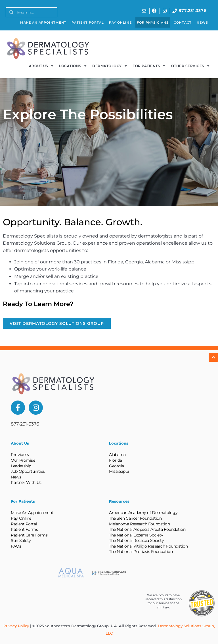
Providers (20, 455)
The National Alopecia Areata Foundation (147, 529)
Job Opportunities (28, 471)
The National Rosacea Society (136, 540)
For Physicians (153, 22)
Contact (183, 22)
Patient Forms (24, 529)
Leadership (21, 466)
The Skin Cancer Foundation (135, 518)
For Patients (149, 66)
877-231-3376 (25, 424)
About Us (41, 66)
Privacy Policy (16, 626)
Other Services (190, 66)
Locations (73, 66)
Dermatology (110, 66)
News (202, 22)
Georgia (117, 466)
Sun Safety (21, 540)
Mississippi (119, 471)
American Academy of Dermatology (143, 513)
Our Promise (23, 460)
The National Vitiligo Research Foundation (148, 546)
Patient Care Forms (29, 535)
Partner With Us (26, 482)
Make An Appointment (43, 22)
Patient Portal (88, 22)
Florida (116, 460)
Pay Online (120, 22)
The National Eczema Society (136, 535)
